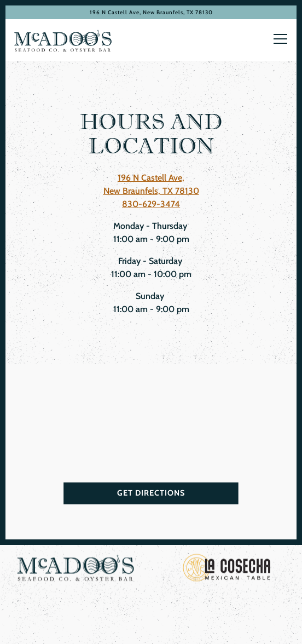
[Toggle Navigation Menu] (280, 39)
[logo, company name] (75, 572)
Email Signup (151, 632)
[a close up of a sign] (226, 572)
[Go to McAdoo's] (151, 12)
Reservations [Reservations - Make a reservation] (151, 609)
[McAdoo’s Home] (63, 40)
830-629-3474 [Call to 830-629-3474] (151, 204)
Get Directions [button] (151, 495)
